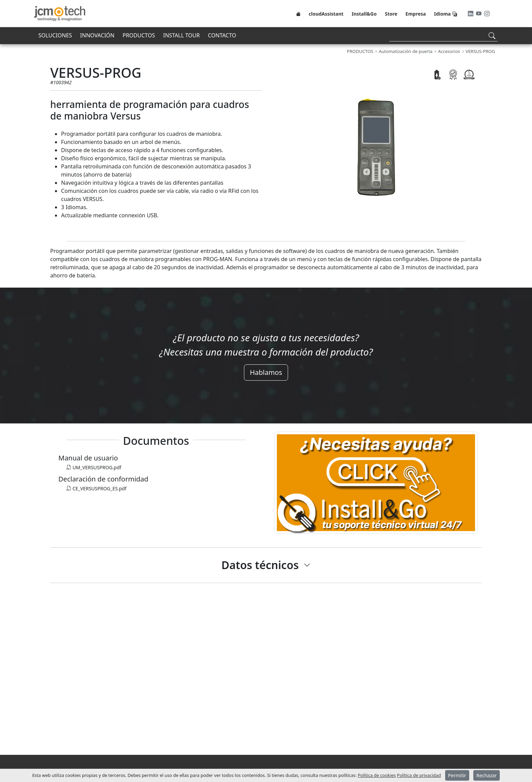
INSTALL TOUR (182, 35)
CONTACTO (222, 35)
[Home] (298, 14)
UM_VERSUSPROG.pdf (94, 467)
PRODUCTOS (139, 35)
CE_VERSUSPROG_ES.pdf (97, 488)
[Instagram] (487, 14)
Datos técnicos (260, 565)
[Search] (443, 35)
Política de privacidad (419, 775)
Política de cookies (377, 775)
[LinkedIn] (471, 14)
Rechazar (487, 775)
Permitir (457, 775)
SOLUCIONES (55, 35)
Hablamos (266, 372)
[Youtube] (479, 14)
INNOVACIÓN (97, 35)
